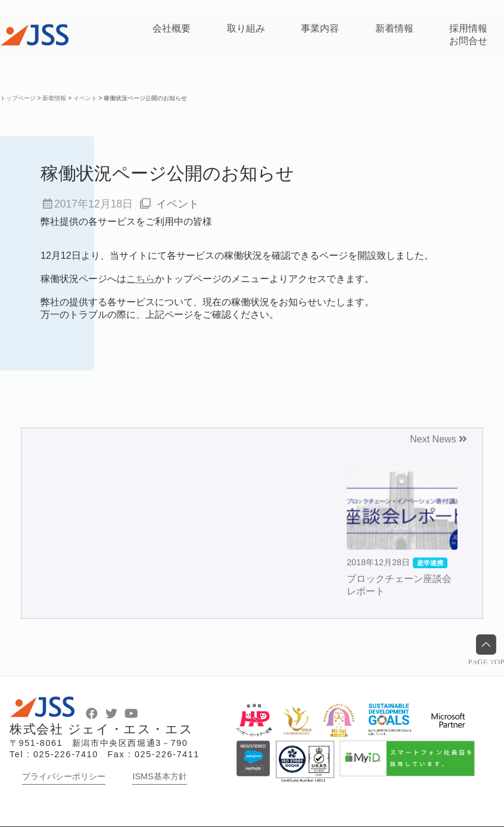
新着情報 (394, 28)
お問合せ (468, 41)
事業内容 (320, 28)
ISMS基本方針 (159, 776)
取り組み (246, 28)
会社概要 (172, 28)
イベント (178, 204)
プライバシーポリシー (64, 776)
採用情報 (468, 28)
